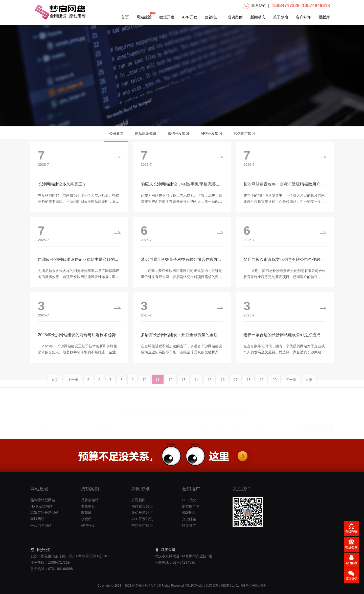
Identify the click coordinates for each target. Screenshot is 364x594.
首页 (125, 17)
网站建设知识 (146, 133)
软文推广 (189, 526)
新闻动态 (258, 17)
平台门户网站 (41, 526)
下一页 (291, 384)
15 (210, 384)
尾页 (309, 384)
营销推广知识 (244, 133)
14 (197, 384)
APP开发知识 (211, 133)
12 (171, 384)
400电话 (188, 513)
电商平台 (88, 506)
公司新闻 (116, 133)
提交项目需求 (318, 429)
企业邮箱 (189, 519)
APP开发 (190, 17)
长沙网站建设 (190, 411)
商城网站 (37, 519)
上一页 (73, 384)
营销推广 (212, 17)
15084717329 (286, 6)
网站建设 (144, 15)
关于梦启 (281, 17)
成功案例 (235, 17)
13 (184, 384)
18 (249, 384)
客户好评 (303, 17)
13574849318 (316, 6)
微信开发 (167, 17)
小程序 (86, 519)
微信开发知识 (178, 133)
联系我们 (259, 6)
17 (236, 384)
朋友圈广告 (191, 506)
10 (145, 384)
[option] (182, 76)
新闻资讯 (141, 489)
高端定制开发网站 (44, 513)
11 (158, 384)
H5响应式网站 (41, 506)
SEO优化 (189, 500)
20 (275, 384)
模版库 (324, 17)
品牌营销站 (90, 500)
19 (262, 384)
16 (223, 384)
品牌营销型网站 (43, 500)
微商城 (86, 513)
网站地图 (259, 585)
